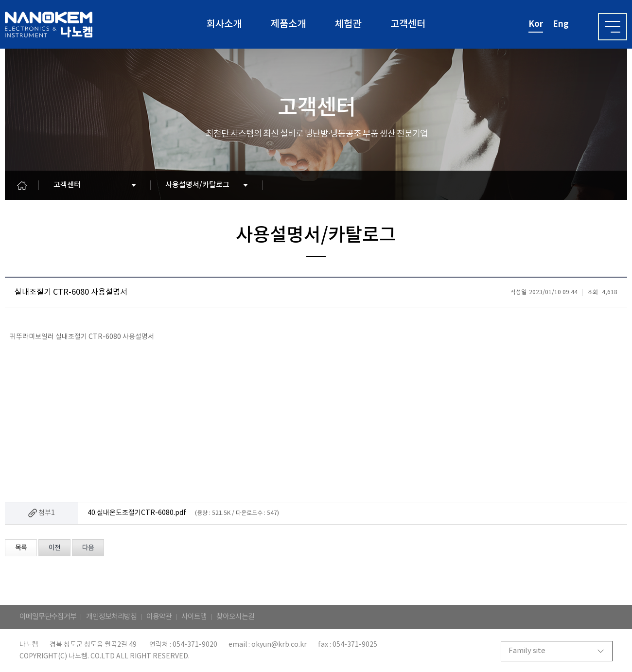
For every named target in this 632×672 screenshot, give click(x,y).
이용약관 (159, 617)
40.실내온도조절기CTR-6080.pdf (137, 513)
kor (536, 24)
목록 (21, 548)
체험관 (348, 24)
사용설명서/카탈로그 (197, 185)
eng (561, 24)
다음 (88, 548)
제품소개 (288, 24)
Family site (527, 651)
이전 (54, 548)
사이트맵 (194, 617)
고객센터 (408, 24)
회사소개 (224, 24)
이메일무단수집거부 (48, 617)
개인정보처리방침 (111, 617)
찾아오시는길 (235, 617)
